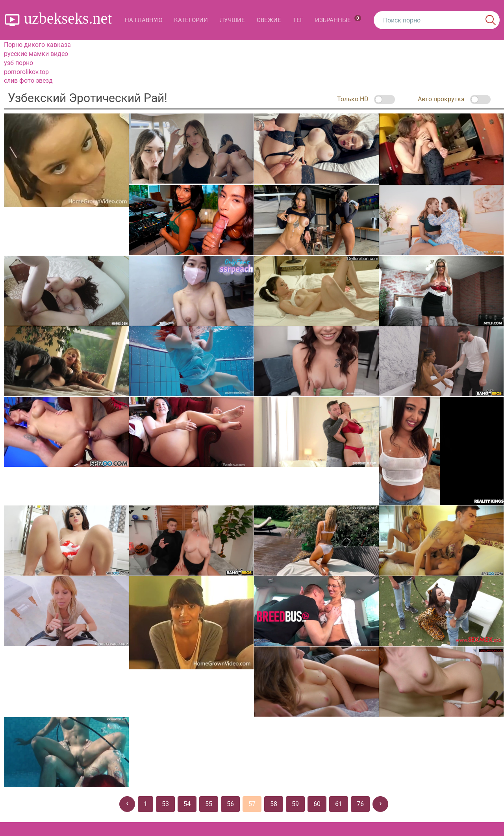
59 (295, 804)
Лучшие (232, 20)
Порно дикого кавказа (37, 45)
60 (317, 804)
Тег (298, 20)
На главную (144, 20)
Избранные (338, 19)
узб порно (19, 63)
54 (187, 804)
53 (165, 804)
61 (339, 804)
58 (274, 804)
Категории (191, 20)
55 (209, 804)
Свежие (269, 20)
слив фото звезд (28, 81)
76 (360, 804)
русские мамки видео (36, 54)
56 (230, 804)
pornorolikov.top (26, 72)
